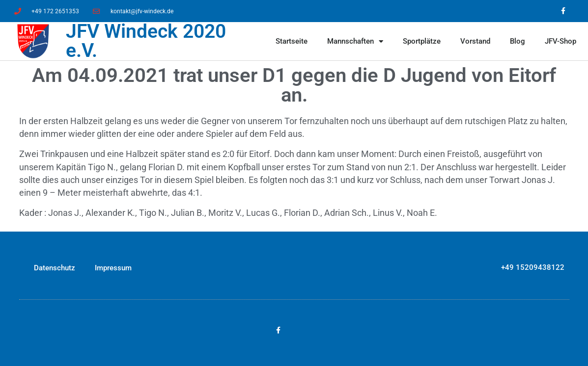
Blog (518, 41)
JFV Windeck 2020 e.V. (146, 41)
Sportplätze (422, 41)
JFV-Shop (560, 41)
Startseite (292, 41)
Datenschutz (55, 268)
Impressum (113, 268)
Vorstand (475, 41)
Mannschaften (355, 41)
